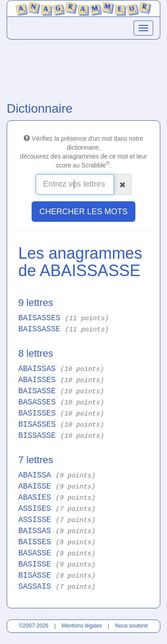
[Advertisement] (83, 69)
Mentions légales (82, 626)
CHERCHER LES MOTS (83, 212)
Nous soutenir (131, 626)
